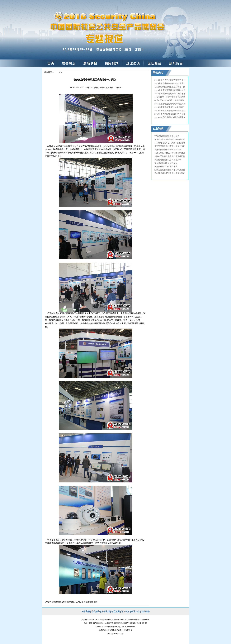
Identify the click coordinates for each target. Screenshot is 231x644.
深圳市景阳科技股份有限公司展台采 (170, 170)
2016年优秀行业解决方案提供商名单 (170, 117)
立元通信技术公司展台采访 (166, 163)
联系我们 (135, 611)
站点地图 (115, 611)
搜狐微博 (70, 602)
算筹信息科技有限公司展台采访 (168, 160)
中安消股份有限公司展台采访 (167, 136)
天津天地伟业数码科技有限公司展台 (170, 153)
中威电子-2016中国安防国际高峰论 (169, 100)
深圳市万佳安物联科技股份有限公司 (170, 139)
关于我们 (86, 611)
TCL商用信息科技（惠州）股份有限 (170, 143)
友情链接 (145, 611)
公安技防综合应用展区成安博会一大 (170, 87)
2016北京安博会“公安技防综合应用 (169, 107)
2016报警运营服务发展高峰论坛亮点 (170, 104)
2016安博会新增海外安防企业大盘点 (170, 111)
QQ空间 (48, 602)
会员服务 (96, 611)
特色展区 (48, 72)
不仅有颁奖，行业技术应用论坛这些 (170, 97)
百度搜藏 (90, 602)
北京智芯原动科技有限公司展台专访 (170, 146)
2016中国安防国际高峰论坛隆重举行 (170, 83)
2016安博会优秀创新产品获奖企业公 (170, 80)
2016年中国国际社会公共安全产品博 (170, 114)
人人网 (77, 602)
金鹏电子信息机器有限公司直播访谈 (170, 156)
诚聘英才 (126, 611)
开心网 (83, 602)
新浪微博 (55, 602)
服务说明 (105, 611)
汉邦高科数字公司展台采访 (166, 166)
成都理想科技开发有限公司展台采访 (170, 173)
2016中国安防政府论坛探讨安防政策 (170, 94)
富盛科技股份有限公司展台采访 (168, 150)
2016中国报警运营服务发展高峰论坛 (170, 90)
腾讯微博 (63, 602)
